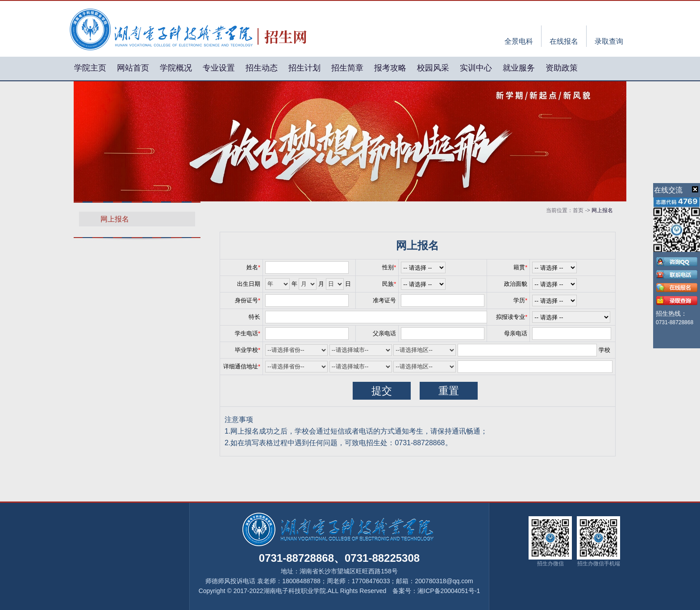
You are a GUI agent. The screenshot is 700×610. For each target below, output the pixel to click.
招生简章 (347, 68)
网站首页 (133, 68)
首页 (578, 210)
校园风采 (433, 68)
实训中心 (476, 68)
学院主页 (90, 68)
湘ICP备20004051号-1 (449, 591)
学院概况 (176, 68)
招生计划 (304, 68)
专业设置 (219, 68)
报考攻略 (390, 68)
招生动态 (262, 68)
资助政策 (562, 68)
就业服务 (519, 68)
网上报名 (115, 219)
